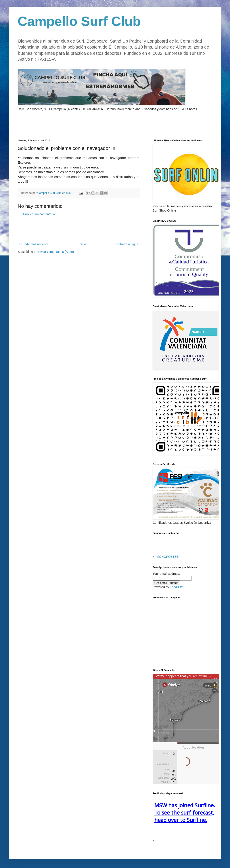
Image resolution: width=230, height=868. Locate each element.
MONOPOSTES (168, 557)
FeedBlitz (176, 587)
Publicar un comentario (39, 214)
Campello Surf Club (79, 21)
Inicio (82, 244)
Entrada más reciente (34, 244)
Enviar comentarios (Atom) (56, 252)
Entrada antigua (127, 244)
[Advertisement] (69, 125)
